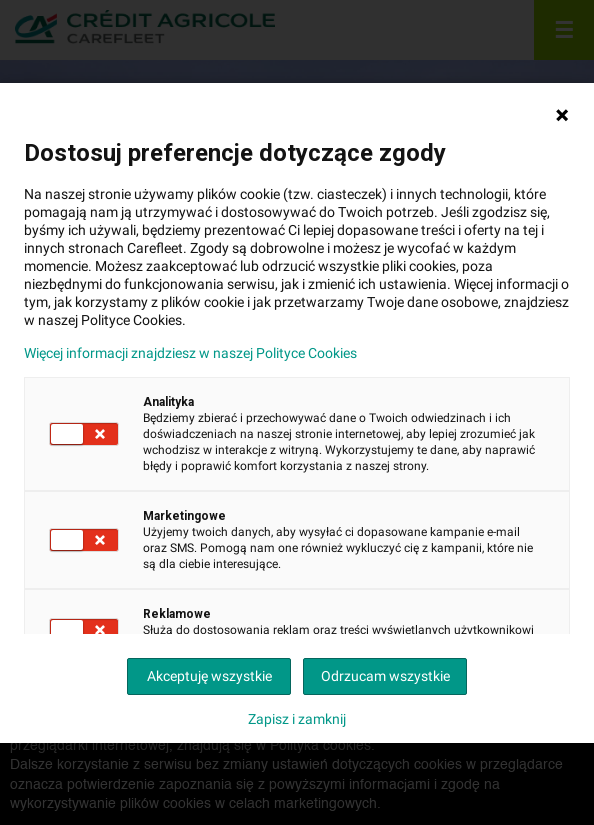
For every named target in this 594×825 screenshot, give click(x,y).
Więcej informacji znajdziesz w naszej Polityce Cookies (190, 353)
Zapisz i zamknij (297, 719)
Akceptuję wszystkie (209, 676)
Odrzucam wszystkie (385, 676)
